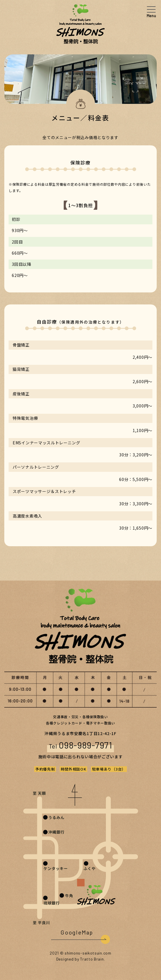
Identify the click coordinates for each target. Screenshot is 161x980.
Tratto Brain (92, 959)
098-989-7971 (85, 745)
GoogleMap (77, 932)
